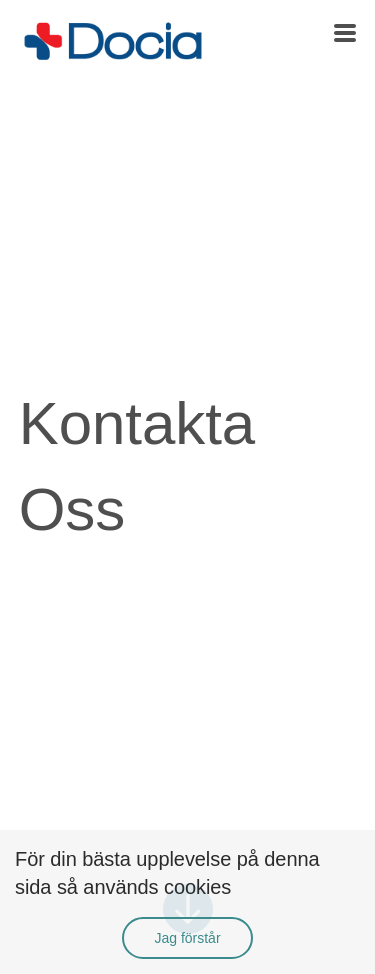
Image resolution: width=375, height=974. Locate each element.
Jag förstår (187, 938)
